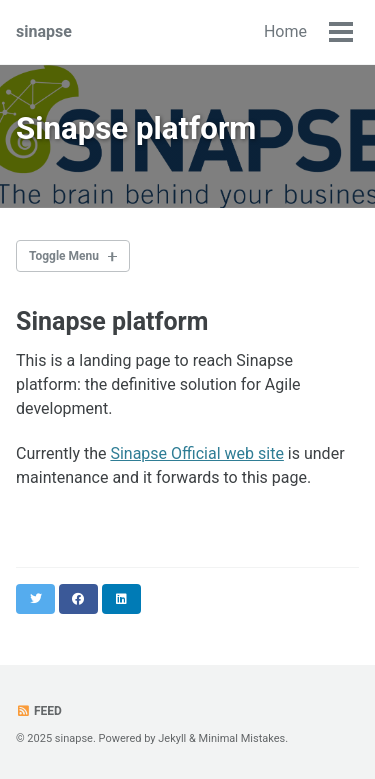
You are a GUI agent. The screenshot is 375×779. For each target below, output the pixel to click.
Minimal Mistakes (242, 738)
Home (285, 31)
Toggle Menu (64, 256)
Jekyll (172, 738)
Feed (39, 711)
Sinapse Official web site (196, 453)
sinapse (44, 31)
